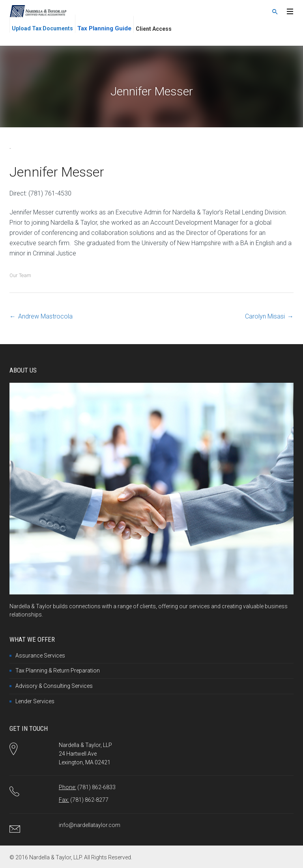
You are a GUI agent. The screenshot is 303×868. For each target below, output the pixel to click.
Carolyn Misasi (265, 316)
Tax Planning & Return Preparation (58, 671)
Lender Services (35, 701)
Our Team (20, 275)
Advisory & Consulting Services (54, 686)
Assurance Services (40, 656)
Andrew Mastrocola (45, 316)
